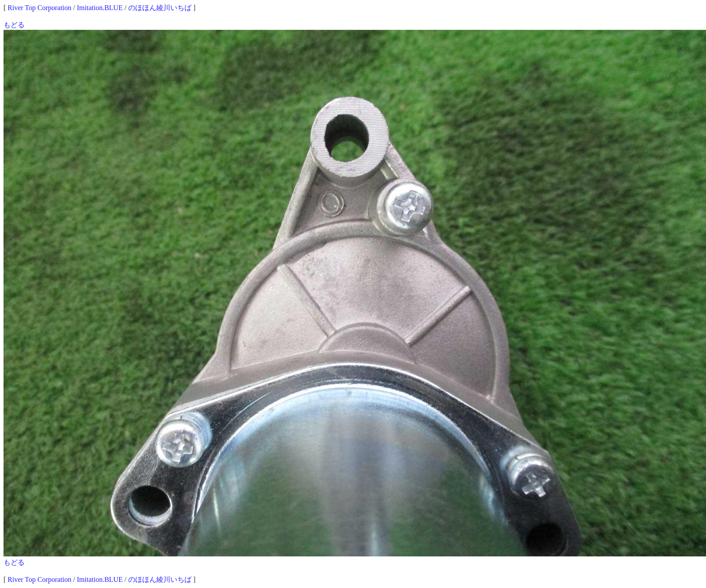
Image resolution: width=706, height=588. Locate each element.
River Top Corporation (39, 8)
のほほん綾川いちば (160, 8)
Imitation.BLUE (100, 8)
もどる (14, 25)
